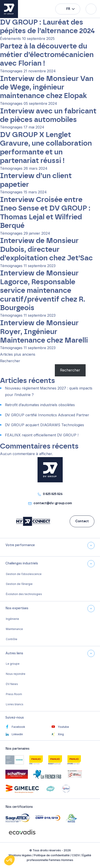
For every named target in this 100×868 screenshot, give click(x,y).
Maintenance (14, 629)
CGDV (76, 855)
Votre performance (20, 545)
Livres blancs (15, 704)
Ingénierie (12, 619)
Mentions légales (20, 855)
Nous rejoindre (16, 674)
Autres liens (14, 653)
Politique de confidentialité (52, 855)
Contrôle (12, 639)
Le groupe (13, 664)
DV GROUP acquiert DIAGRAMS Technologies (44, 425)
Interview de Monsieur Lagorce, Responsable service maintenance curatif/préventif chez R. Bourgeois (43, 291)
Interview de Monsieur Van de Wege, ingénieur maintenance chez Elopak (47, 87)
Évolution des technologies (24, 594)
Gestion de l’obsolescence (24, 574)
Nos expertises (17, 608)
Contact (82, 521)
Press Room (14, 694)
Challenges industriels (22, 563)
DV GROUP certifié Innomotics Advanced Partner (47, 415)
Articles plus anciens (18, 354)
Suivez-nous (15, 718)
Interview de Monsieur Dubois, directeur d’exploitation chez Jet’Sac (46, 249)
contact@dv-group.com (53, 503)
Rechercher (10, 361)
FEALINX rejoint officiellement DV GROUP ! (42, 435)
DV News (12, 684)
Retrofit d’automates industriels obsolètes (40, 405)
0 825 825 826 (53, 494)
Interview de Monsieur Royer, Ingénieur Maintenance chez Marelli (44, 332)
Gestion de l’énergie (19, 584)
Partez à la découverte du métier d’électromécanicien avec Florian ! (47, 55)
